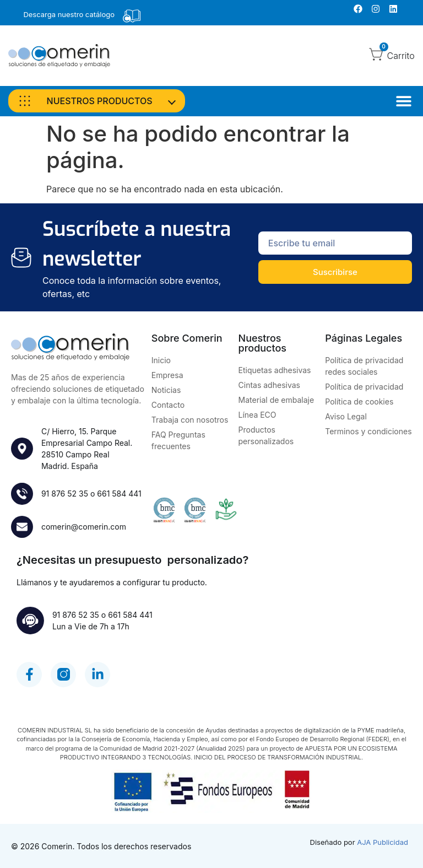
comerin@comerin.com (84, 527)
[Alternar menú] (404, 101)
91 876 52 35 (65, 494)
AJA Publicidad (383, 842)
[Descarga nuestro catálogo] (132, 16)
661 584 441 (119, 494)
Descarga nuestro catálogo (69, 14)
